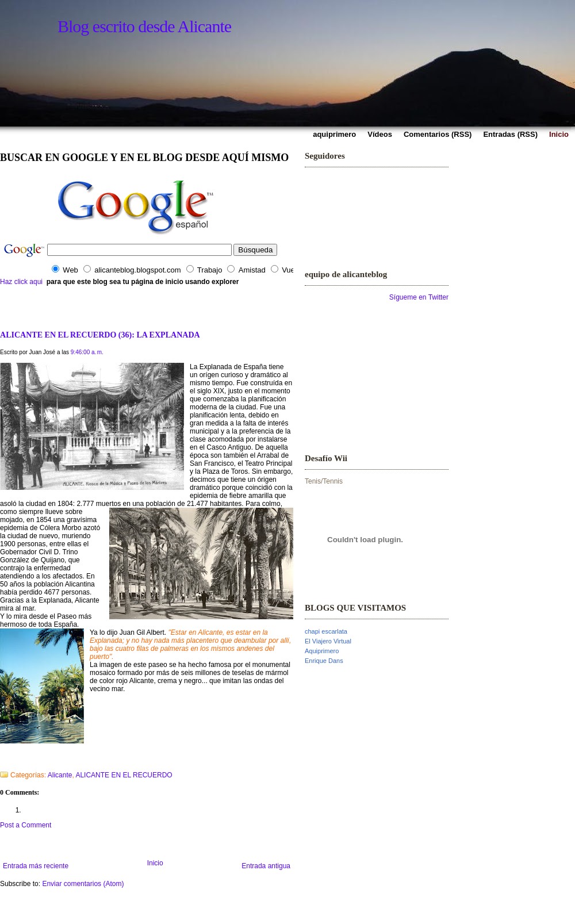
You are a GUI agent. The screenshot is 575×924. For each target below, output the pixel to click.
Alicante (60, 775)
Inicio (155, 863)
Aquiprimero (322, 651)
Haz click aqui (21, 282)
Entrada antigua (266, 866)
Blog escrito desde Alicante (144, 26)
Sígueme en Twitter (419, 297)
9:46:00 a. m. (87, 352)
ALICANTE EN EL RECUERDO (124, 775)
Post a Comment (26, 825)
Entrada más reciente (36, 866)
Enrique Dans (324, 661)
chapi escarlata (326, 631)
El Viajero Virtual (328, 641)
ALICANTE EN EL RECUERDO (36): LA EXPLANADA (100, 335)
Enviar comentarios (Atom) (83, 884)
